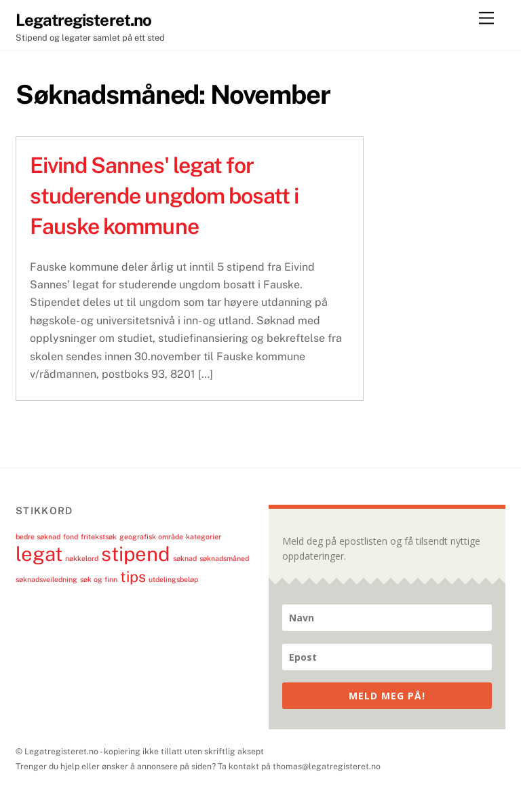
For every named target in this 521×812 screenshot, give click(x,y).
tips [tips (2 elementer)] (133, 577)
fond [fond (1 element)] (71, 537)
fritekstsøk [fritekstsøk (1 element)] (99, 537)
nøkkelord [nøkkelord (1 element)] (82, 558)
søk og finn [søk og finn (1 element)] (99, 579)
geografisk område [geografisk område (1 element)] (151, 537)
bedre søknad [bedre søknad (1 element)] (38, 537)
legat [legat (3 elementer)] (39, 554)
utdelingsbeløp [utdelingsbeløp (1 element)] (173, 579)
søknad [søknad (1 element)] (185, 558)
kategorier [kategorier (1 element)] (204, 537)
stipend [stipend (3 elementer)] (136, 554)
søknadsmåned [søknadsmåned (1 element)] (224, 558)
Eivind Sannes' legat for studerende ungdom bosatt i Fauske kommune (164, 196)
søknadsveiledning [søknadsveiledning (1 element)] (46, 579)
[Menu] (486, 19)
